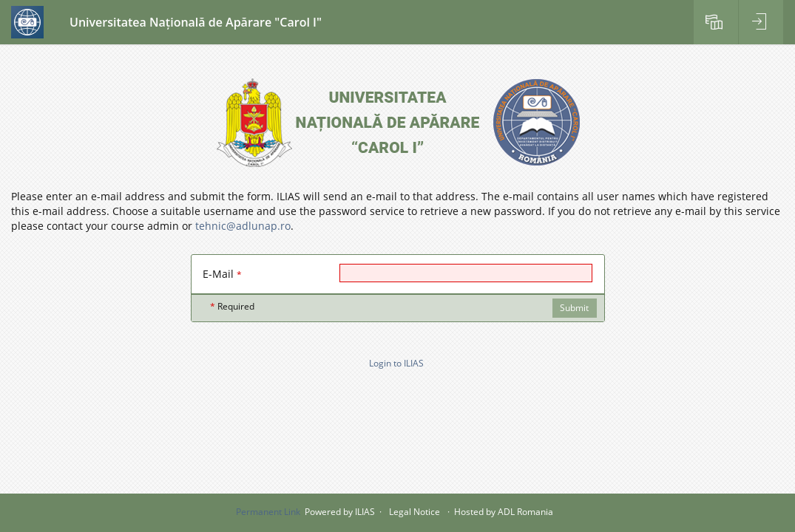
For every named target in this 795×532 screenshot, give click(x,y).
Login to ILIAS (396, 363)
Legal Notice (415, 512)
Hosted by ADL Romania (504, 512)
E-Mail (222, 274)
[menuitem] (716, 22)
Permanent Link (268, 512)
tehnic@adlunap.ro (243, 226)
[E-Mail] (466, 273)
